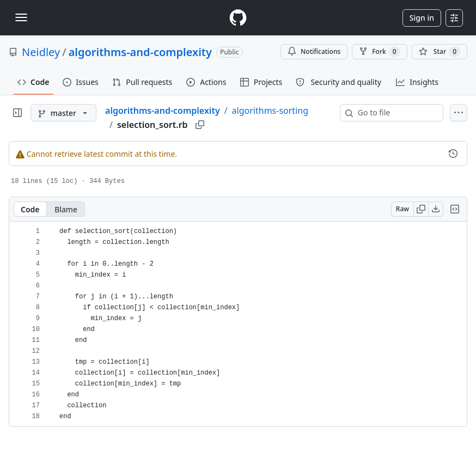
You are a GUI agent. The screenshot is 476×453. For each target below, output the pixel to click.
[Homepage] (238, 18)
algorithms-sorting (270, 111)
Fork (379, 52)
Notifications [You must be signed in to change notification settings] (314, 51)
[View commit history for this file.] (453, 154)
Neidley (41, 52)
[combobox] (396, 113)
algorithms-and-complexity (140, 52)
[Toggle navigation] (21, 17)
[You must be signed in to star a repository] (440, 52)
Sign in (422, 18)
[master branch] (63, 113)
